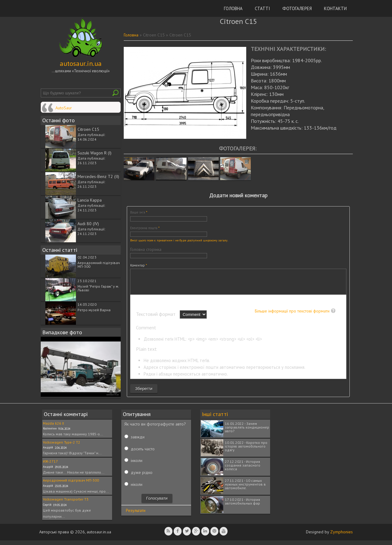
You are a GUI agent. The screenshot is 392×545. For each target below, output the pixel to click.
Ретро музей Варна (94, 310)
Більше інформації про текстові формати (292, 316)
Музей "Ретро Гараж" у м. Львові (98, 288)
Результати (136, 515)
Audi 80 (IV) (88, 224)
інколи (137, 465)
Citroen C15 (88, 129)
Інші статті (215, 419)
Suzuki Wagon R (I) (94, 153)
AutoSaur (64, 108)
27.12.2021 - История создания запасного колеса (243, 470)
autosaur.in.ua (81, 63)
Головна (233, 8)
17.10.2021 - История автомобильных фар (242, 506)
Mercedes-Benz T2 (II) (98, 176)
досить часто (143, 453)
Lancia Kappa (90, 200)
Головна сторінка (146, 249)
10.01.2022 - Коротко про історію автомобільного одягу (246, 451)
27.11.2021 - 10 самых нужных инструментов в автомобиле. (245, 489)
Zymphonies (341, 536)
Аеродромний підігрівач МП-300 (99, 265)
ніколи (137, 489)
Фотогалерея (297, 8)
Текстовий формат (156, 319)
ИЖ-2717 (50, 466)
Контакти (335, 8)
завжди (138, 441)
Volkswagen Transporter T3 (66, 504)
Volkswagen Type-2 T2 (62, 447)
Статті (262, 8)
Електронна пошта (145, 228)
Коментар (139, 265)
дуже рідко (142, 477)
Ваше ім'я (139, 212)
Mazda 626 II (53, 428)
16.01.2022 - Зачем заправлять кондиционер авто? (247, 432)
